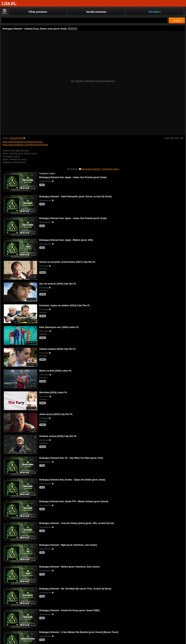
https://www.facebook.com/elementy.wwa (23, 142)
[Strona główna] (9, 4)
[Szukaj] (84, 20)
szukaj (177, 20)
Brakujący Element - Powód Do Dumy (101, 169)
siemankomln (16, 138)
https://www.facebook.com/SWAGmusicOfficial (25, 145)
